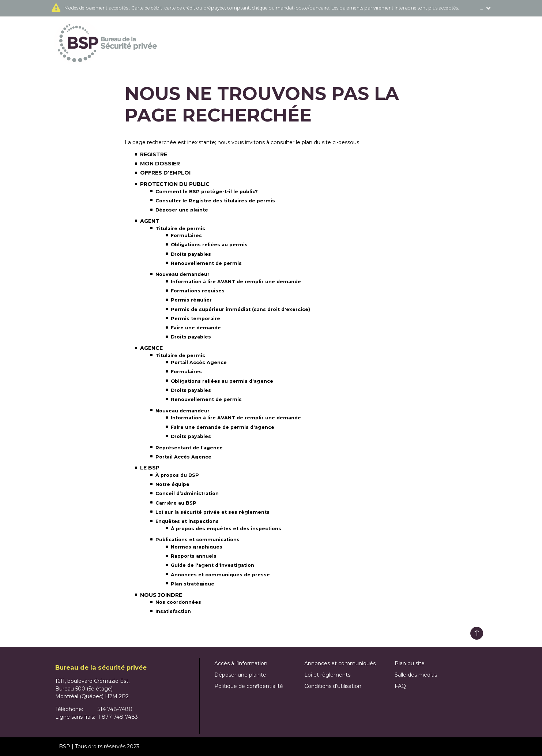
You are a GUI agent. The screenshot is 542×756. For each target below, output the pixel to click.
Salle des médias (416, 675)
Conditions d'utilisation (333, 686)
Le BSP (150, 468)
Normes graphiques (197, 547)
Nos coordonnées (178, 602)
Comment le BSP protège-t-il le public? (207, 192)
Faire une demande (196, 328)
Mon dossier (160, 164)
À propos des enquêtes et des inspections (226, 529)
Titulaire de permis (180, 229)
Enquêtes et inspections (187, 521)
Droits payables (191, 254)
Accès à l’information (241, 663)
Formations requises (198, 291)
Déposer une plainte (182, 210)
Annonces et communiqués (340, 663)
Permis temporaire (195, 319)
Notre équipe (172, 484)
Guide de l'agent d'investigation (212, 565)
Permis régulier (191, 300)
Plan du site (410, 663)
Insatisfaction (173, 611)
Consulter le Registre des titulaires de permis (215, 201)
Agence (151, 348)
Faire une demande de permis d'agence (223, 427)
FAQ (400, 686)
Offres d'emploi (165, 173)
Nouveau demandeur (182, 274)
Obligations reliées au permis (209, 245)
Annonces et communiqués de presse (220, 575)
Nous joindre (161, 595)
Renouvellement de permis (206, 263)
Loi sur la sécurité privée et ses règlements (212, 512)
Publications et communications (197, 540)
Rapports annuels (194, 556)
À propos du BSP (177, 475)
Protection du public (175, 184)
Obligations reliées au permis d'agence (222, 381)
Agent (150, 221)
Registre (154, 154)
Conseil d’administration (187, 493)
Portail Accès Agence (199, 362)
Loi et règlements (327, 675)
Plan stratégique (193, 584)
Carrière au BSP (176, 503)
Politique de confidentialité (249, 686)
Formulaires (186, 235)
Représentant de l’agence (189, 448)
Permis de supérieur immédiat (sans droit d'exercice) (240, 309)
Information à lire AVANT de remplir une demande (236, 282)
